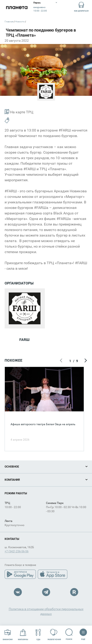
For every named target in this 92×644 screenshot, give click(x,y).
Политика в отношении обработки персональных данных (46, 611)
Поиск (69, 634)
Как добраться (81, 7)
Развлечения (54, 635)
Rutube (74, 592)
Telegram (46, 592)
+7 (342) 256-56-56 (17, 551)
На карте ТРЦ (19, 112)
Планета (17, 7)
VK (18, 592)
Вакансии (8, 635)
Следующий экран (85, 361)
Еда (38, 635)
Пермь (37, 3)
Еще (83, 633)
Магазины (23, 635)
